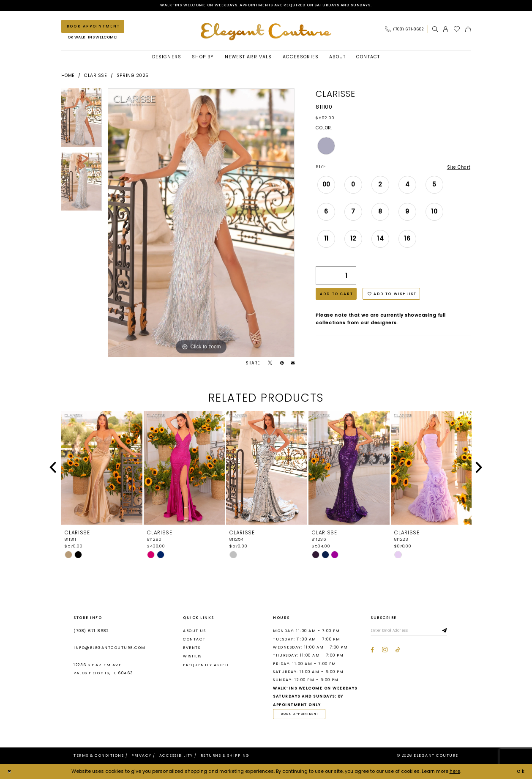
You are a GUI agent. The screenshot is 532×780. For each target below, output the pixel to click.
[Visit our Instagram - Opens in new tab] (385, 651)
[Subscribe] (451, 632)
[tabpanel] (82, 121)
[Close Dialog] (10, 773)
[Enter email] (412, 632)
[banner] (266, 32)
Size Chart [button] (458, 168)
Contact (194, 640)
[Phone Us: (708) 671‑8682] (404, 30)
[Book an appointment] (93, 27)
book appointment (302, 715)
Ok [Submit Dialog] (521, 772)
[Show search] (435, 30)
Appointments (253, 5)
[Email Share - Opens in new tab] (293, 364)
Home (68, 76)
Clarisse (95, 76)
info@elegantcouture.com (109, 649)
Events (192, 649)
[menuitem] (406, 30)
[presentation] (102, 468)
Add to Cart (338, 296)
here (455, 772)
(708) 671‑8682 (91, 631)
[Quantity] (336, 277)
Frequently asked (206, 665)
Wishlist (194, 657)
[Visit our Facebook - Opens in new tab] (372, 651)
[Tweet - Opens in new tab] (270, 364)
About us (194, 631)
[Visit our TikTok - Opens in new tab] (398, 651)
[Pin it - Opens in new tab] (282, 364)
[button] (446, 30)
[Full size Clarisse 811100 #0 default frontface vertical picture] (201, 223)
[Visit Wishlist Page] (457, 30)
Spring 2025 (133, 76)
